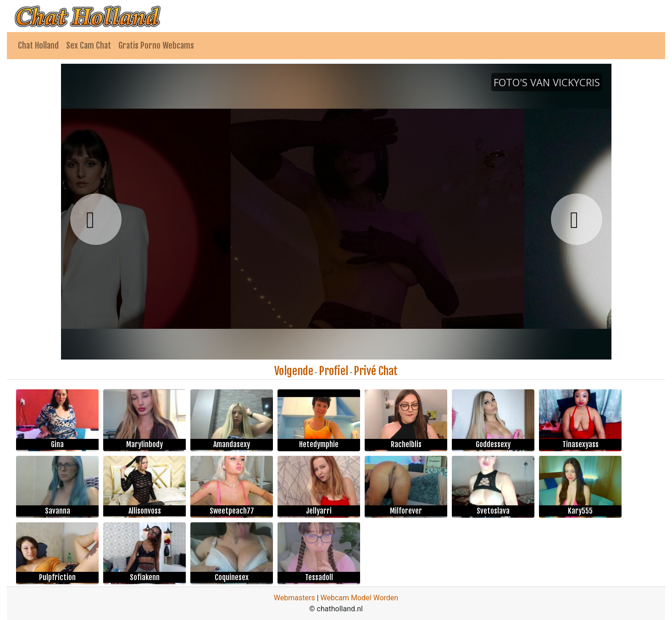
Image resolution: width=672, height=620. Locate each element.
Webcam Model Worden (360, 598)
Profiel (333, 371)
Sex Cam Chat (89, 45)
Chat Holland (38, 45)
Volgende (294, 371)
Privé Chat (376, 371)
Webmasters (294, 598)
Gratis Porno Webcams (156, 45)
